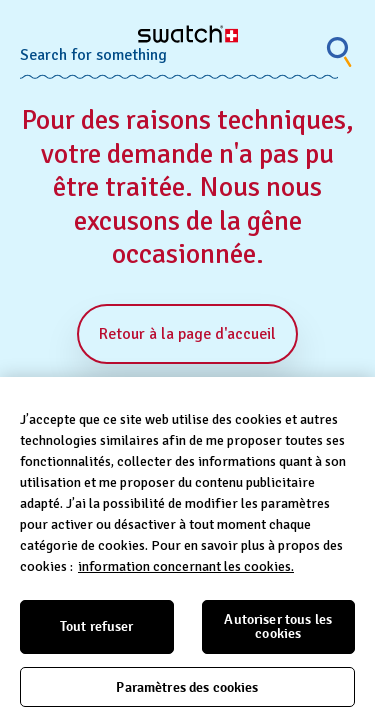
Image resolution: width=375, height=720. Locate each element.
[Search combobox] (179, 52)
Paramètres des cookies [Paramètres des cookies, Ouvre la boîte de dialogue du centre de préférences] (187, 687)
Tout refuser (97, 626)
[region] (187, 548)
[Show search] (340, 52)
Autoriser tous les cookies (278, 626)
